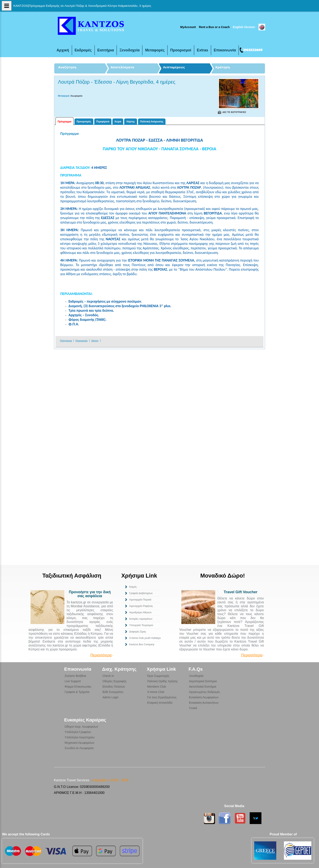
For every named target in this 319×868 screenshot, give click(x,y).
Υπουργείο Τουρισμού (141, 625)
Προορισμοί (181, 50)
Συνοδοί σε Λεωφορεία (79, 748)
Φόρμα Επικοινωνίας (78, 687)
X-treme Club (156, 692)
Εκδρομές (83, 50)
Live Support (73, 681)
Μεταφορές (155, 50)
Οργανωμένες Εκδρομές (205, 692)
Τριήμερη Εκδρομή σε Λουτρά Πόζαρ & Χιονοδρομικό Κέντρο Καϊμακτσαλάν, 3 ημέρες (90, 26)
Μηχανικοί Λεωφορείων (79, 743)
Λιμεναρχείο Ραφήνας (141, 606)
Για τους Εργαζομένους (162, 697)
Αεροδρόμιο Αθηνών (140, 612)
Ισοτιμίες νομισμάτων (141, 619)
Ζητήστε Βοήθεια (75, 676)
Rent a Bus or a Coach (214, 27)
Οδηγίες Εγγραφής (115, 681)
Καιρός (133, 587)
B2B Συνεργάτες (113, 692)
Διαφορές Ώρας (138, 632)
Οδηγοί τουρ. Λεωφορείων (81, 727)
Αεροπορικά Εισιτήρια (203, 681)
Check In (108, 676)
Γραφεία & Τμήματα (77, 692)
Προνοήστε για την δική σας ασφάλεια (90, 594)
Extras (203, 50)
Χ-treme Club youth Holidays (145, 638)
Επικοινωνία (225, 50)
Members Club (157, 687)
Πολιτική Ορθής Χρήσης (162, 681)
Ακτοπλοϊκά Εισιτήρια (203, 687)
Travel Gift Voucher (241, 592)
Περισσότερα (101, 655)
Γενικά (193, 708)
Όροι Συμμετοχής (158, 676)
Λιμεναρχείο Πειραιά (140, 600)
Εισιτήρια (106, 50)
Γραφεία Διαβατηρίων (141, 593)
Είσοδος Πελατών (114, 687)
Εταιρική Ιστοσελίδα (160, 703)
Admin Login (111, 697)
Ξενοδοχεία (129, 50)
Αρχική (63, 50)
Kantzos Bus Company (142, 644)
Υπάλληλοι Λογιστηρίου (80, 737)
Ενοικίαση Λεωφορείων (204, 697)
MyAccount (188, 27)
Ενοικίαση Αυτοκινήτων (204, 703)
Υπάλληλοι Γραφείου (78, 732)
